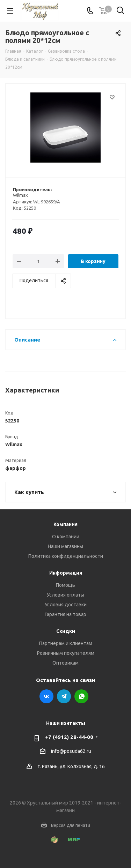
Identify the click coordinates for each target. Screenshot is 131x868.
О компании (66, 537)
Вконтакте (46, 696)
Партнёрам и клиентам (66, 643)
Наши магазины (65, 546)
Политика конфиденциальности (66, 556)
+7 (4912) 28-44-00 (69, 737)
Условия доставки (66, 605)
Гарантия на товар (65, 614)
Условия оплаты (65, 595)
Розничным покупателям (66, 653)
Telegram (64, 696)
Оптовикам (65, 663)
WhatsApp (81, 696)
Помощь (65, 585)
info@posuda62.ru (71, 751)
